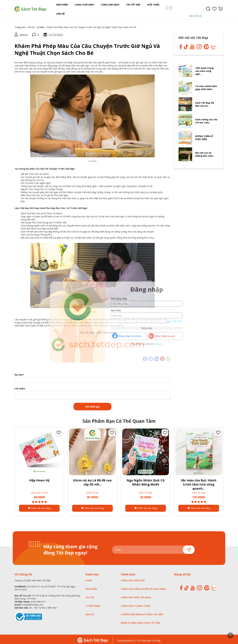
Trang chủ (20, 25)
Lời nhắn (20, 386)
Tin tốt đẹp (125, 8)
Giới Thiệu (142, 8)
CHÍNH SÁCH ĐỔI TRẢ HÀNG (136, 595)
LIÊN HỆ (90, 612)
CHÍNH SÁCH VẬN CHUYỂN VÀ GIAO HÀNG (143, 586)
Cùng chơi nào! (81, 8)
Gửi (189, 547)
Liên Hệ (157, 8)
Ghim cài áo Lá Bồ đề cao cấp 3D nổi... (92, 480)
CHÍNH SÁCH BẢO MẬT (133, 578)
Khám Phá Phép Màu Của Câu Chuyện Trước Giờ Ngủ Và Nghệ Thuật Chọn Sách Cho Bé (87, 47)
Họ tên (19, 372)
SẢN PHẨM (91, 586)
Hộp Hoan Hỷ (39, 478)
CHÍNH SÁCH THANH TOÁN (135, 603)
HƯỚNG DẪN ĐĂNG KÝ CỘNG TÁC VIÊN (142, 612)
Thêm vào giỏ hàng (39, 506)
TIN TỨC (90, 595)
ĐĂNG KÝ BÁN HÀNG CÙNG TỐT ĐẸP (141, 620)
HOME (89, 578)
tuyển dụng (93, 603)
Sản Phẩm (61, 8)
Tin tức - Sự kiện (36, 25)
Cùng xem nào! (104, 8)
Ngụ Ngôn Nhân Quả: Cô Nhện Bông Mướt (146, 480)
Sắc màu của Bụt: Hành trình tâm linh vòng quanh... (199, 482)
